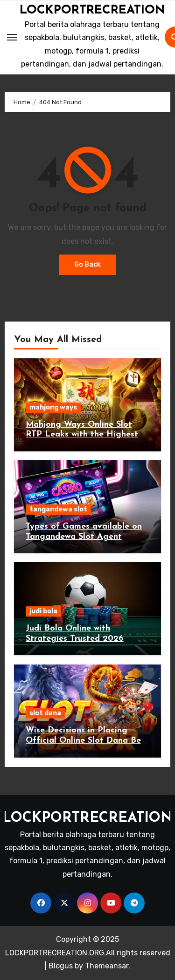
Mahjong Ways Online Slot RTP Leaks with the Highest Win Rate (82, 435)
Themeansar (107, 966)
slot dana (45, 713)
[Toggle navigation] (12, 37)
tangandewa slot (58, 509)
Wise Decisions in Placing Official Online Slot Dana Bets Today (87, 740)
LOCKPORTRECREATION (92, 10)
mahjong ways (53, 407)
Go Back (87, 265)
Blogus (61, 966)
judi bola (43, 611)
